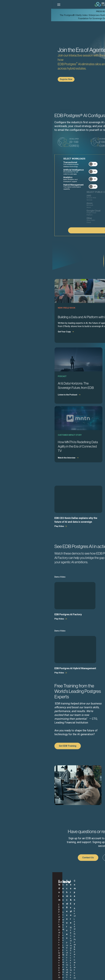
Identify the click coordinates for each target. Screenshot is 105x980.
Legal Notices (26, 975)
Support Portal (49, 919)
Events (65, 913)
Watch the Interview (15, 465)
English (14, 953)
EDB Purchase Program (49, 936)
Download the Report (67, 407)
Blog (64, 904)
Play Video (8, 534)
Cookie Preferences (81, 975)
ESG (36, 975)
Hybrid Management (12, 911)
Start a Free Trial (65, 865)
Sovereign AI (30, 904)
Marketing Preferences (62, 975)
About (83, 904)
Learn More (72, 18)
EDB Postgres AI (13, 904)
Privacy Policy (45, 975)
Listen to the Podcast (16, 402)
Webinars (66, 916)
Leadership (85, 907)
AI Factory (10, 916)
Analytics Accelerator (11, 920)
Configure (85, 238)
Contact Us (37, 865)
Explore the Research (67, 465)
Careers (84, 913)
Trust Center (49, 925)
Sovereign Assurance (11, 926)
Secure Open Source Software (32, 923)
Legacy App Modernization (31, 908)
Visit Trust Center (68, 817)
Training (47, 922)
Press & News (86, 910)
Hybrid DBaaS (30, 913)
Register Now (15, 79)
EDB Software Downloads (49, 914)
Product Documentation (50, 909)
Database (10, 907)
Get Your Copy (13, 339)
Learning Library (69, 922)
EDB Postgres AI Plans (50, 930)
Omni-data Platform (29, 917)
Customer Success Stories (70, 908)
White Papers (68, 919)
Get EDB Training (16, 753)
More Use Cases (32, 927)
